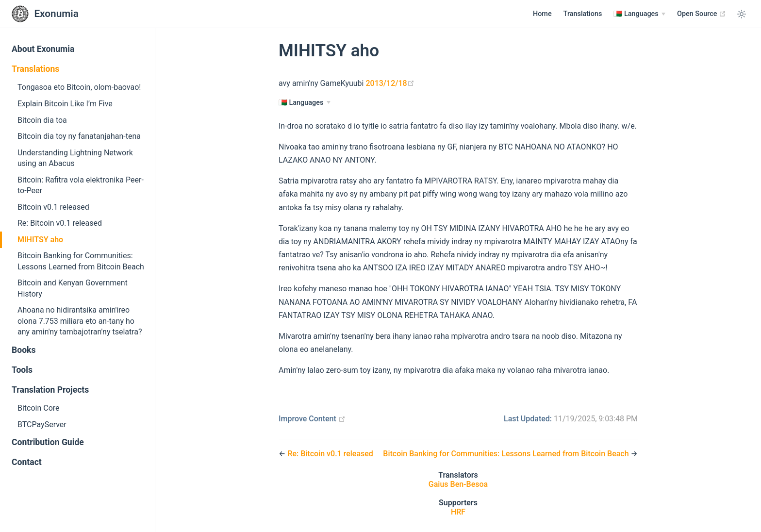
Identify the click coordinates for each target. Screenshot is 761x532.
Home (542, 14)
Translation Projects (50, 390)
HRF (458, 512)
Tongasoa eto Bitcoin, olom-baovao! (79, 87)
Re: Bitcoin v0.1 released (60, 223)
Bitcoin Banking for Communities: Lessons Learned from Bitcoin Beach (81, 261)
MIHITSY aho (40, 240)
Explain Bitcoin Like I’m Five (65, 104)
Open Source (702, 14)
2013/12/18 (390, 83)
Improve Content (312, 419)
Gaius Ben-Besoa (458, 484)
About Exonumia (43, 49)
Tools (22, 370)
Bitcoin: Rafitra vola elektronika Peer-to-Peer (81, 185)
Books (24, 350)
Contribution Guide (48, 442)
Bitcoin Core (39, 408)
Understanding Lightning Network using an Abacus (75, 158)
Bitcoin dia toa (42, 120)
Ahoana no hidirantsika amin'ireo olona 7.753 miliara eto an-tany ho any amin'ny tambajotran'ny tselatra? (80, 321)
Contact (27, 462)
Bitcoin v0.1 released (53, 207)
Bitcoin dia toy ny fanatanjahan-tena (79, 136)
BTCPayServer (42, 424)
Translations (583, 14)
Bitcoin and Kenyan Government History (73, 288)
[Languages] (639, 14)
